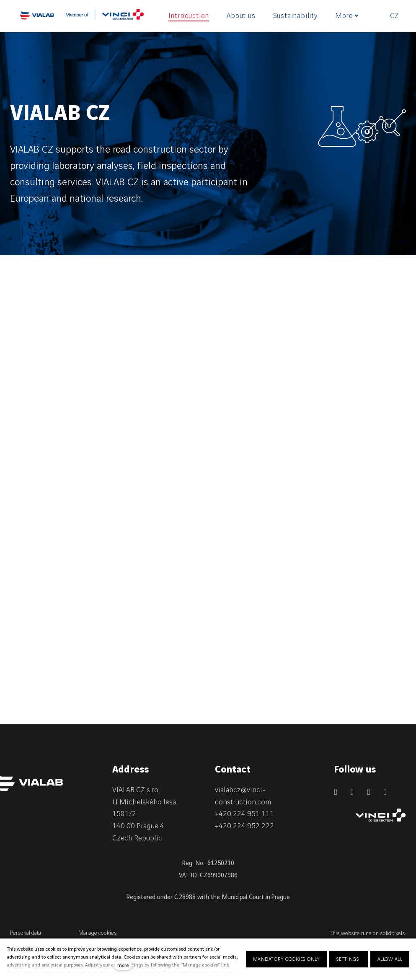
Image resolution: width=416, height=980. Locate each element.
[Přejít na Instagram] (368, 792)
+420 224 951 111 (244, 814)
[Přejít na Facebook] (352, 792)
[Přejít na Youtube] (385, 792)
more (123, 966)
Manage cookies (98, 933)
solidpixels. (393, 933)
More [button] (347, 16)
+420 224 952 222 (244, 826)
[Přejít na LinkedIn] (335, 792)
